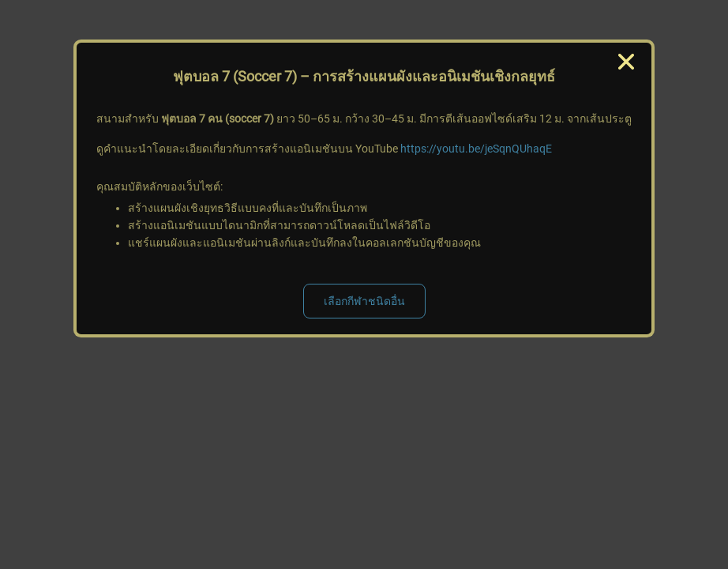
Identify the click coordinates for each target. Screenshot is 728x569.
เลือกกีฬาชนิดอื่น (364, 301)
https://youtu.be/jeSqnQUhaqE (476, 149)
